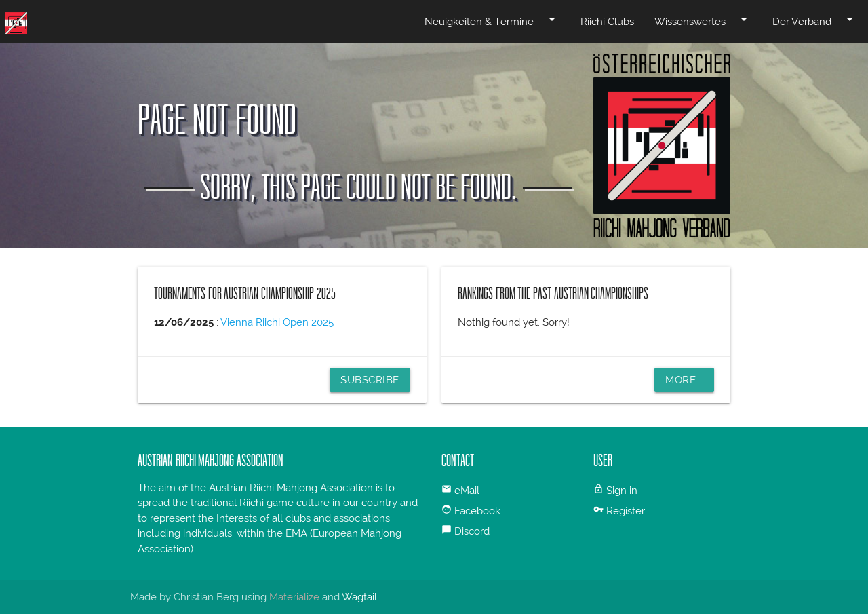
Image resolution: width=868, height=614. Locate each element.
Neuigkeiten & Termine (492, 19)
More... (684, 380)
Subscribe (370, 380)
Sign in (622, 491)
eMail (467, 491)
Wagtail (359, 597)
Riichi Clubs (607, 22)
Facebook (477, 511)
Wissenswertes (703, 19)
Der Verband (815, 19)
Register (626, 511)
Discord (472, 531)
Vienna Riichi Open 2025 (277, 322)
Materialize (294, 597)
